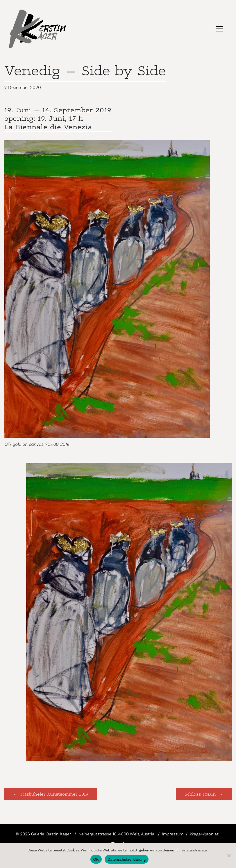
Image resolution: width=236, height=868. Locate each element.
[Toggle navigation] (219, 29)
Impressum (173, 834)
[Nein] (229, 855)
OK (96, 859)
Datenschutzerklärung (127, 859)
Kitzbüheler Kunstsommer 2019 (54, 794)
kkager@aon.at (204, 834)
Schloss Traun (200, 794)
